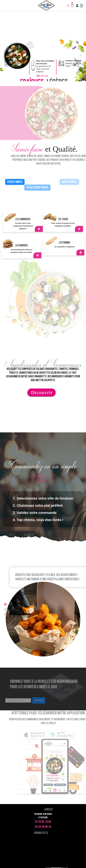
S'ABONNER (39, 706)
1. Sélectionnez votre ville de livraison (43, 498)
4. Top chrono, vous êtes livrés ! (38, 520)
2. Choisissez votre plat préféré (38, 506)
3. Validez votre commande (35, 513)
